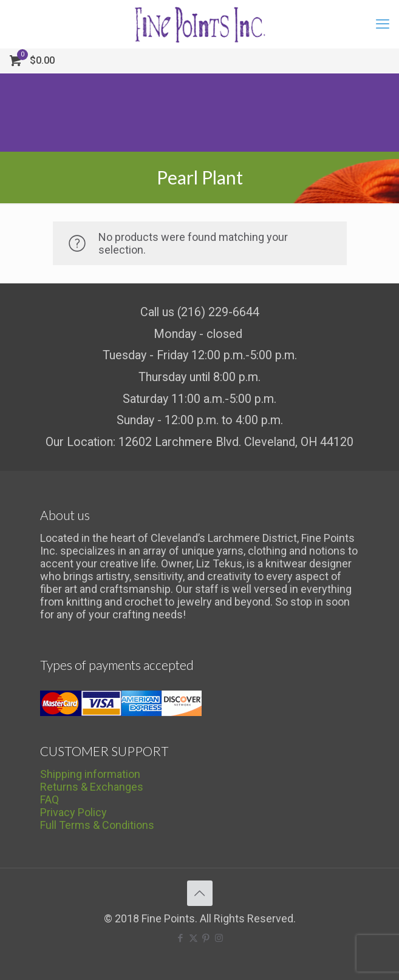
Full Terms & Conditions (97, 825)
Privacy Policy (73, 812)
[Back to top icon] (200, 893)
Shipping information (90, 774)
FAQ (49, 799)
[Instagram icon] (219, 938)
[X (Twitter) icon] (193, 938)
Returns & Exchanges (92, 787)
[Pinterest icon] (206, 938)
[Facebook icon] (181, 938)
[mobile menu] (383, 24)
